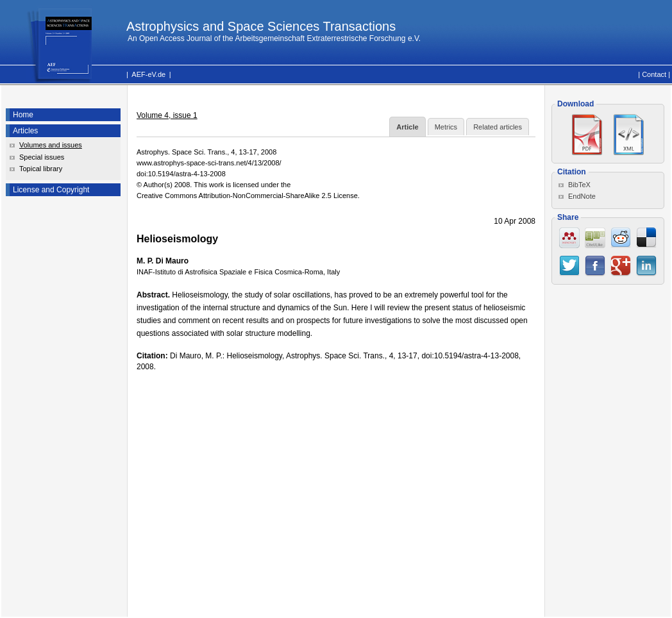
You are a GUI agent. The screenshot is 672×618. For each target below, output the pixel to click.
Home (23, 115)
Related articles (498, 127)
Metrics (446, 127)
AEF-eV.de (148, 74)
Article (407, 127)
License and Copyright (51, 190)
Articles (25, 131)
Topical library (41, 169)
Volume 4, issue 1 (167, 115)
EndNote (582, 196)
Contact (654, 74)
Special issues (42, 157)
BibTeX (579, 185)
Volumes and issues (51, 145)
